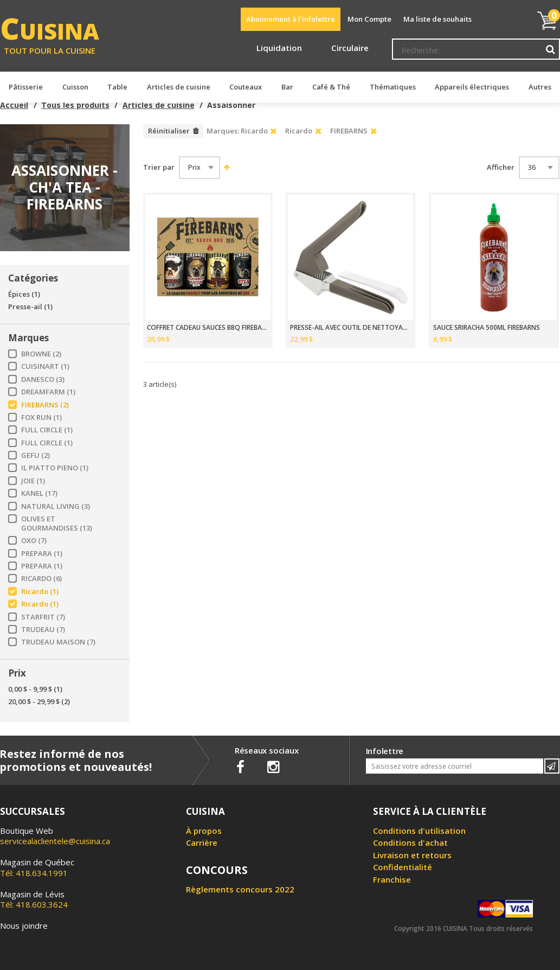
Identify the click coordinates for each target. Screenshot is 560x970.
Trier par (159, 167)
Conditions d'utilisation (419, 831)
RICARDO (41, 579)
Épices (24, 294)
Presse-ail (30, 307)
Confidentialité (403, 867)
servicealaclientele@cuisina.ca (55, 841)
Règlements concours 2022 (240, 889)
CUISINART (45, 366)
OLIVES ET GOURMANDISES (57, 524)
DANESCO (43, 379)
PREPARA (42, 554)
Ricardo (40, 592)
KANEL (39, 493)
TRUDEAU (43, 630)
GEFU (36, 455)
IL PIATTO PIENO (55, 468)
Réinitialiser (169, 131)
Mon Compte (369, 19)
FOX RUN (41, 417)
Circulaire (350, 48)
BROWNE (41, 354)
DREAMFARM (48, 392)
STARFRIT (43, 617)
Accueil (14, 105)
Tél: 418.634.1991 (37, 867)
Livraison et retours (412, 855)
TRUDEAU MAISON (58, 642)
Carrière (202, 843)
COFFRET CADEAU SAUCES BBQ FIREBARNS (208, 328)
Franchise (392, 879)
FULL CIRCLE (47, 430)
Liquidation (279, 48)
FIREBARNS (45, 405)
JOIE (33, 481)
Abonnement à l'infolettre (291, 19)
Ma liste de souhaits (437, 19)
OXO (34, 541)
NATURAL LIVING (56, 506)
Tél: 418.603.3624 (34, 899)
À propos (204, 831)
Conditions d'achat (410, 843)
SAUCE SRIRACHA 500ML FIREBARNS (487, 328)
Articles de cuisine (159, 105)
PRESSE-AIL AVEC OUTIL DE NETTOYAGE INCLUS (351, 328)
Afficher (501, 167)
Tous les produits (75, 105)
